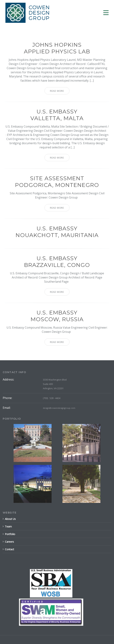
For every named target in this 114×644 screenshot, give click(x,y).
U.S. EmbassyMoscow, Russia (57, 316)
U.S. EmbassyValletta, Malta (57, 115)
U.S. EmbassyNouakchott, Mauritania (57, 232)
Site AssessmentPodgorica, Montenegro (57, 182)
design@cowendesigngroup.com (59, 408)
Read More (57, 91)
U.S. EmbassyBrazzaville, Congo (57, 262)
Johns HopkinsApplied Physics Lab (57, 48)
